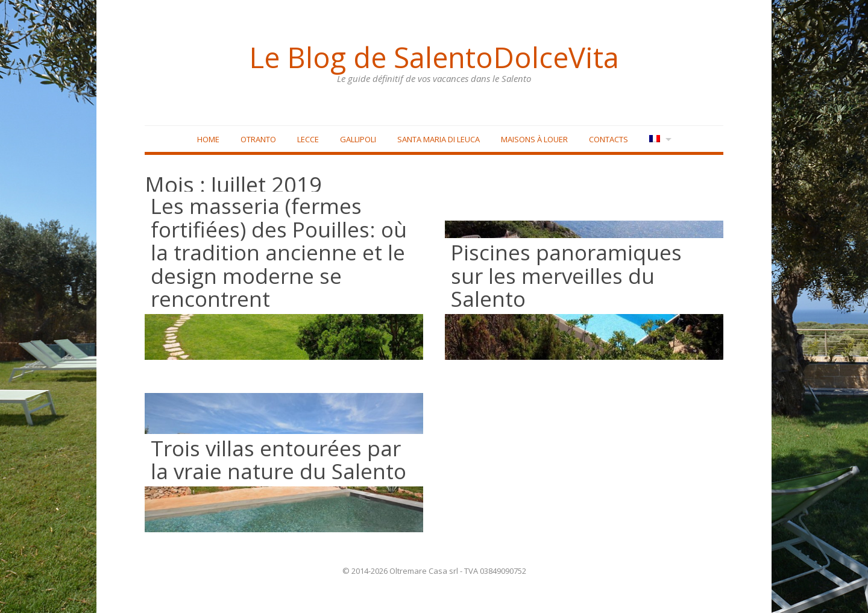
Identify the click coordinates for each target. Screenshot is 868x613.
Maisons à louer (534, 139)
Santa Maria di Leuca (439, 139)
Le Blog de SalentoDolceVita (434, 57)
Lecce (308, 139)
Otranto (258, 139)
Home (208, 139)
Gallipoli (358, 139)
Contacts (609, 139)
